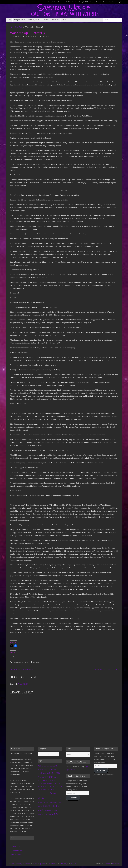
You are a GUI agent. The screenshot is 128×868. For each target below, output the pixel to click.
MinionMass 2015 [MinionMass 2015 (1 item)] (42, 794)
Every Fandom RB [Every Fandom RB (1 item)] (54, 787)
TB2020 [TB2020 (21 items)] (47, 806)
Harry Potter (52, 2)
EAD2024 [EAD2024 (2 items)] (47, 784)
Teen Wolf (106, 2)
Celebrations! (53, 864)
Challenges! (64, 864)
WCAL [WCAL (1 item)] (45, 810)
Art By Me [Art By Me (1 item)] (43, 766)
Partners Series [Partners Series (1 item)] (48, 799)
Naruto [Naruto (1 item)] (48, 794)
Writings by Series (39, 864)
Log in (13, 842)
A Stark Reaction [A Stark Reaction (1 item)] (50, 766)
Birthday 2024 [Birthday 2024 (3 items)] (52, 769)
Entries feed (15, 847)
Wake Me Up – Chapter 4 (106, 669)
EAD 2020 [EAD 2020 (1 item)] (54, 781)
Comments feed (17, 850)
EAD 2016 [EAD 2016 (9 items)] (49, 777)
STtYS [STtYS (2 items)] (57, 803)
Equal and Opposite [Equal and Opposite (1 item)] (45, 787)
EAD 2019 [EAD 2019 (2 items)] (48, 781)
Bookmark (37, 662)
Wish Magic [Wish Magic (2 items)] (48, 814)
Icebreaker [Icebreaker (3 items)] (46, 790)
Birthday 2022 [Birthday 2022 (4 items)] (42, 769)
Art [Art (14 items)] (39, 766)
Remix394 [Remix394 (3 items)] (55, 799)
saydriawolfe (17, 37)
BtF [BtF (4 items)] (43, 777)
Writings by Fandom (23, 864)
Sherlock (115, 2)
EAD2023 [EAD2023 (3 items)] (41, 784)
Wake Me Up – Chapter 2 (22, 669)
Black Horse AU (19, 662)
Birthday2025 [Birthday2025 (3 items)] (42, 773)
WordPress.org (16, 854)
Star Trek (75, 2)
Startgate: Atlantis (95, 2)
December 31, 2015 (32, 37)
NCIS (68, 2)
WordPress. (116, 864)
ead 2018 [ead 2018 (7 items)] (41, 781)
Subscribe (73, 798)
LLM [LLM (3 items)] (51, 790)
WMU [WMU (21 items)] (55, 814)
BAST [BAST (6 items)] (56, 766)
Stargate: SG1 (84, 2)
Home (12, 864)
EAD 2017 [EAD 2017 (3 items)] (57, 777)
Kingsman (61, 2)
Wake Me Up (23, 684)
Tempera (107, 864)
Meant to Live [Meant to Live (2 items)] (57, 790)
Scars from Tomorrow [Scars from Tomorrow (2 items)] (49, 803)
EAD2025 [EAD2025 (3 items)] (53, 784)
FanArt (73, 864)
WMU (27, 662)
